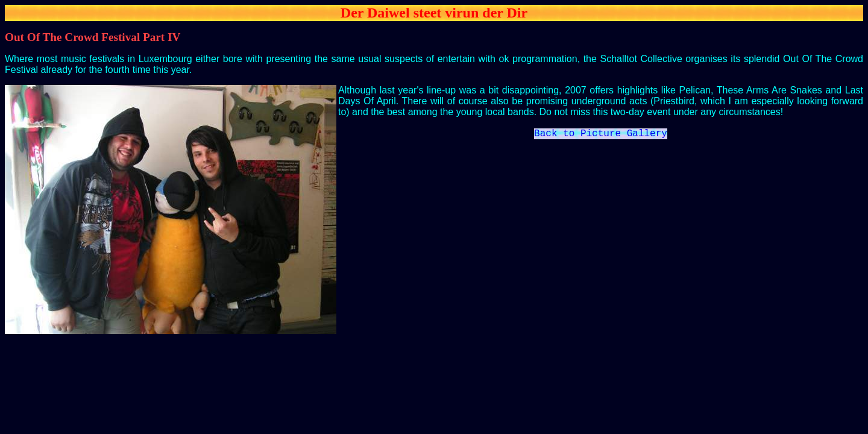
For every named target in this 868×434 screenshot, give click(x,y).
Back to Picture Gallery (601, 135)
